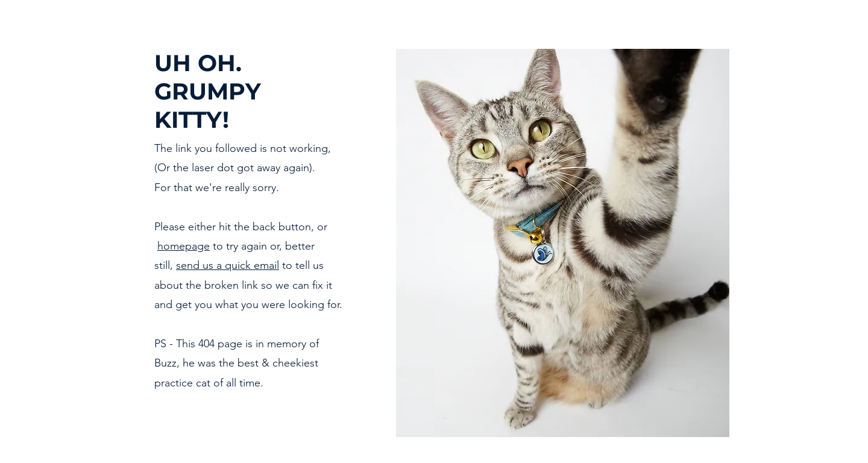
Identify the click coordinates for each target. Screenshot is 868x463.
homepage (184, 246)
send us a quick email (228, 265)
